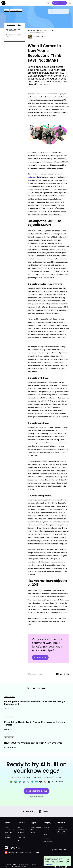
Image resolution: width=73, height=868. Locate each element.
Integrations (8, 832)
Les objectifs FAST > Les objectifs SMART (13, 30)
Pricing (7, 827)
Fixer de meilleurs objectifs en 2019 (14, 36)
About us (46, 830)
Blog (19, 840)
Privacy (34, 865)
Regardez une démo (60, 3)
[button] (70, 3)
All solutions (8, 838)
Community (21, 838)
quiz (51, 609)
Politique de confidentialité (51, 864)
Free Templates (48, 841)
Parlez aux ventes (40, 657)
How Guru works (9, 830)
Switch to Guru (48, 839)
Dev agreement (24, 865)
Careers (46, 827)
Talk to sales (60, 827)
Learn (19, 827)
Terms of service (11, 865)
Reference (21, 832)
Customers (21, 830)
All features (8, 835)
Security (33, 832)
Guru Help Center (36, 827)
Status (33, 830)
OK (68, 861)
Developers (21, 835)
